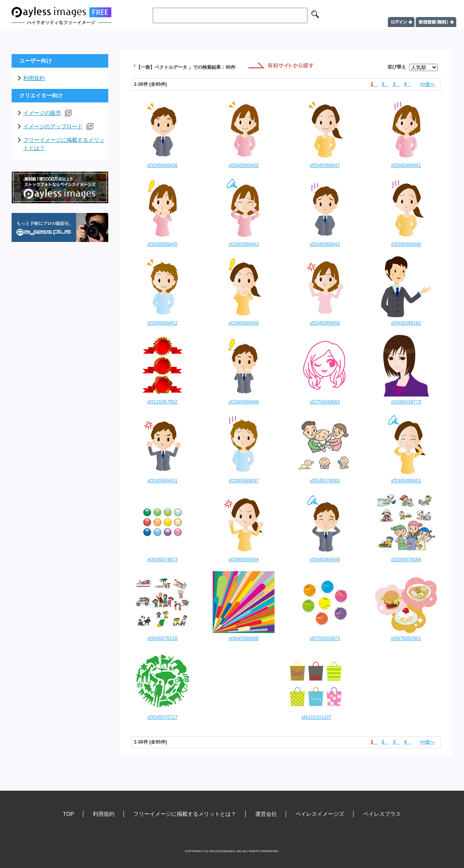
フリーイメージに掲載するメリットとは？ (64, 144)
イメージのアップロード (58, 127)
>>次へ (427, 84)
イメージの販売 (47, 113)
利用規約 (34, 78)
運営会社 (266, 814)
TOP (69, 814)
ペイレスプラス (382, 814)
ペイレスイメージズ (320, 814)
